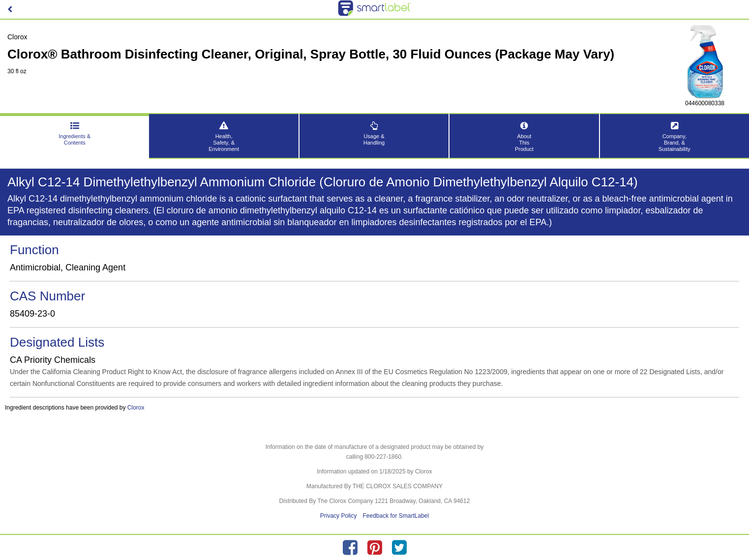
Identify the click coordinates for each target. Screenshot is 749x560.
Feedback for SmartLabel (396, 516)
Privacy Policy (339, 516)
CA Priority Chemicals (53, 360)
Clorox (136, 408)
